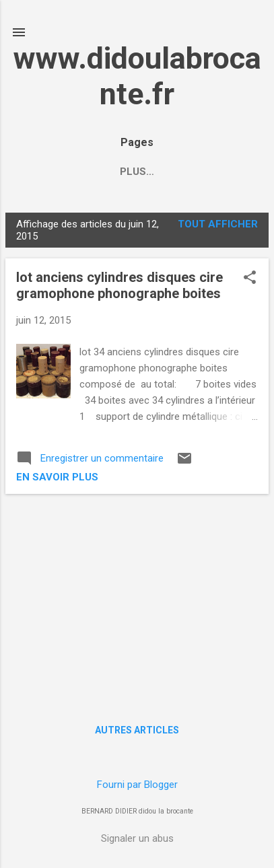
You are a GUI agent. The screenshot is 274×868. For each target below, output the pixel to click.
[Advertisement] (137, 599)
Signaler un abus (137, 838)
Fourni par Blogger (137, 785)
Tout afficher (218, 224)
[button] (250, 279)
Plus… (194, 172)
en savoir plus (57, 477)
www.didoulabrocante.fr (137, 76)
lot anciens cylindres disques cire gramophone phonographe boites (119, 285)
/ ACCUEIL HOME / (108, 172)
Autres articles (137, 730)
